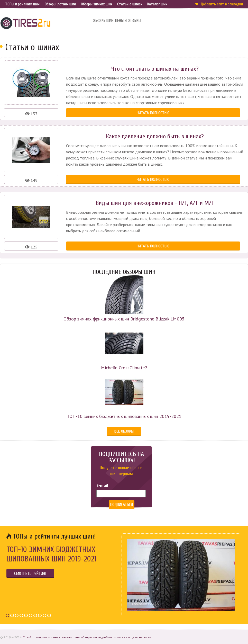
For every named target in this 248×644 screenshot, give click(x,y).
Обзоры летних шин (60, 4)
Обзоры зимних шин (97, 4)
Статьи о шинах (130, 4)
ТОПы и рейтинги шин (22, 4)
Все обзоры (124, 431)
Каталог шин (157, 4)
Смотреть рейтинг (30, 574)
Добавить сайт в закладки (222, 4)
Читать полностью (153, 113)
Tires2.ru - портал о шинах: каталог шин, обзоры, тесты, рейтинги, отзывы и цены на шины (87, 637)
